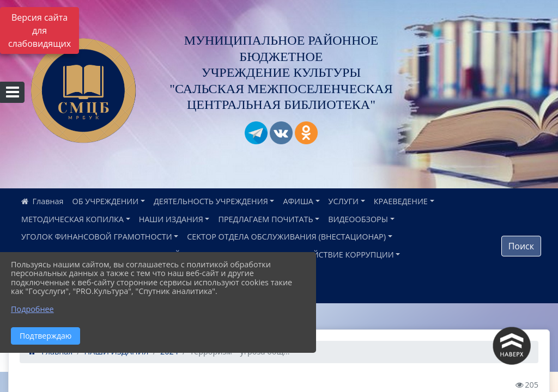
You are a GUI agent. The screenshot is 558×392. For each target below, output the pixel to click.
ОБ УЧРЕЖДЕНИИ (106, 201)
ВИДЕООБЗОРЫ (358, 219)
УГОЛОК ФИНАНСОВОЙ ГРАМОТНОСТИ (97, 237)
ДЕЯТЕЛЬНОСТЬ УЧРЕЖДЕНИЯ (211, 201)
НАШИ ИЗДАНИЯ (171, 219)
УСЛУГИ (344, 201)
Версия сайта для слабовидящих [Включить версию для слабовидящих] (40, 30)
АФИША (298, 201)
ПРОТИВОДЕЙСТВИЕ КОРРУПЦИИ (329, 255)
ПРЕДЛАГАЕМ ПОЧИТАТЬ (265, 219)
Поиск (521, 246)
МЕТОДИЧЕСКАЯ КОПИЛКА (72, 219)
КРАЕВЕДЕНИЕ (401, 201)
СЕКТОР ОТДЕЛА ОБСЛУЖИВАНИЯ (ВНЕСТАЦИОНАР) (286, 237)
